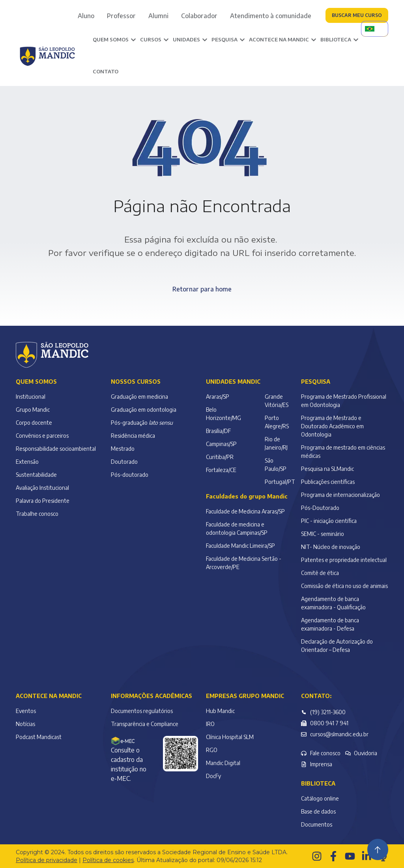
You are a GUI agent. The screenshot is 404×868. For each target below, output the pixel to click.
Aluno (86, 16)
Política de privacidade (47, 860)
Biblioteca (318, 783)
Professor (121, 16)
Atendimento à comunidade (271, 16)
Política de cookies (108, 860)
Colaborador (199, 16)
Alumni (158, 16)
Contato (106, 71)
